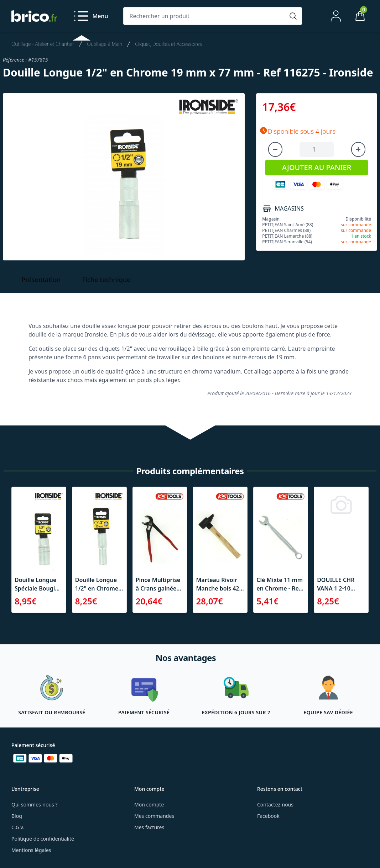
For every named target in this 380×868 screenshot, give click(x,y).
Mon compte (149, 805)
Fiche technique (106, 280)
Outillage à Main (105, 44)
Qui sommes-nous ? (35, 805)
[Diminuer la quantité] (275, 149)
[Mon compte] (336, 16)
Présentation (41, 280)
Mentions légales (31, 850)
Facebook (268, 816)
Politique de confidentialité (43, 839)
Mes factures (149, 827)
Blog (17, 816)
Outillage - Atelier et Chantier (43, 44)
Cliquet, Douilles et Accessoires (168, 44)
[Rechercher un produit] (205, 16)
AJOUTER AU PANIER (317, 167)
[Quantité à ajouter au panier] (317, 149)
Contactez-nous (275, 805)
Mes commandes (154, 816)
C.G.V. (18, 827)
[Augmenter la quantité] (358, 149)
